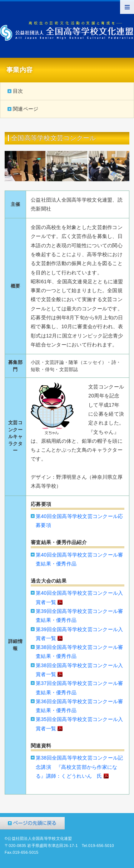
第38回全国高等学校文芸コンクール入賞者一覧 (79, 671)
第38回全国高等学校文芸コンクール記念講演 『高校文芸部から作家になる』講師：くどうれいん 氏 (79, 768)
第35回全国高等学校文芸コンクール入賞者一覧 (79, 725)
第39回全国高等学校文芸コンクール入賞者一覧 (79, 635)
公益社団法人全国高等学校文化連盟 (67, 31)
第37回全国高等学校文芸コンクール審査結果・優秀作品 (79, 688)
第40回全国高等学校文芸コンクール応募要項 (79, 521)
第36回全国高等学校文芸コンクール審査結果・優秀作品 (79, 706)
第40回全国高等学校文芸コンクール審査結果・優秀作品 (79, 559)
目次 (18, 91)
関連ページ (26, 109)
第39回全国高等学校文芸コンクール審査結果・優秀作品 (79, 616)
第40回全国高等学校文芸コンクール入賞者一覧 (79, 598)
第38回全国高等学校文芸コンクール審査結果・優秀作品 (79, 652)
